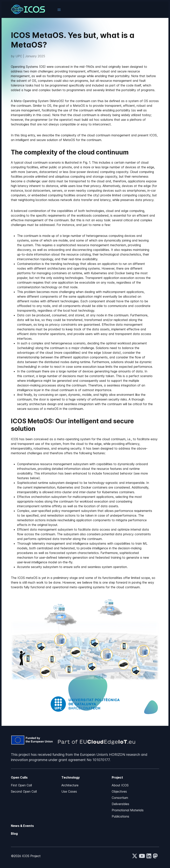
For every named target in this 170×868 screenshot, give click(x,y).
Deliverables (120, 804)
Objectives (119, 791)
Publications (120, 816)
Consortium (120, 798)
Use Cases (69, 791)
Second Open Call (24, 791)
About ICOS (120, 785)
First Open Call (21, 785)
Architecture (70, 785)
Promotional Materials (128, 810)
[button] (59, 10)
